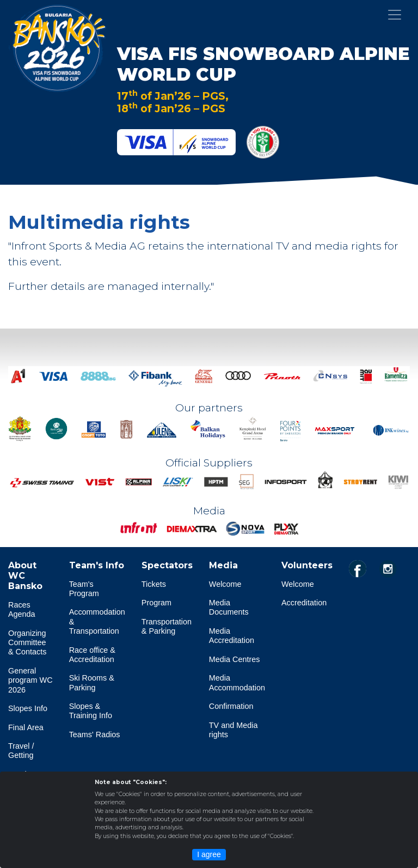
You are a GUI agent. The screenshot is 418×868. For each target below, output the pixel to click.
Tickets (154, 584)
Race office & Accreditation (92, 655)
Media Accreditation (232, 636)
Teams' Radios (95, 735)
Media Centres (235, 659)
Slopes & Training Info (91, 711)
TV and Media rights (233, 730)
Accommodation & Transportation (97, 621)
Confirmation (231, 706)
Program (156, 603)
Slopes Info (28, 708)
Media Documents (229, 607)
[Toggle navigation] (395, 15)
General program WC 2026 (30, 680)
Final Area (26, 727)
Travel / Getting (21, 751)
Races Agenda (22, 609)
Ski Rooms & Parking (92, 682)
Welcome (225, 584)
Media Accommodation (237, 682)
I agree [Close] (209, 854)
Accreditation (304, 603)
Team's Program (84, 589)
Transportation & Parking (167, 626)
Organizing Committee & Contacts (27, 643)
